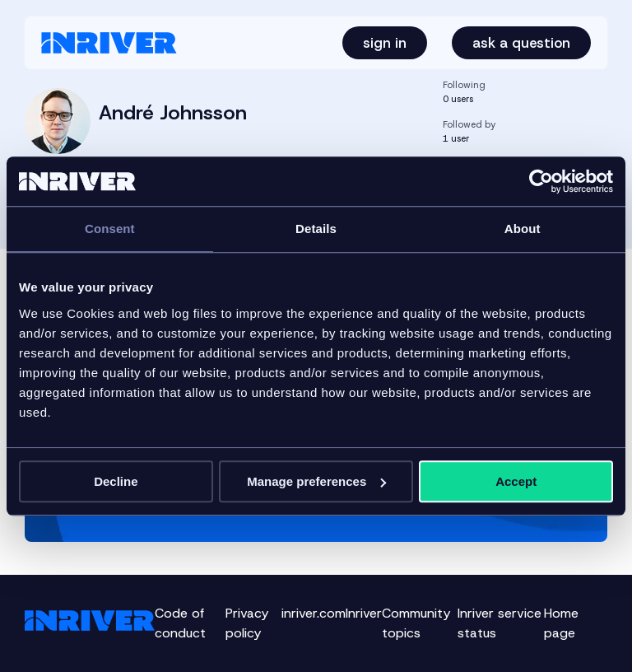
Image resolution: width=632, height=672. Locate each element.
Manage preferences (316, 481)
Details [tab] (316, 229)
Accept (516, 481)
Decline (116, 481)
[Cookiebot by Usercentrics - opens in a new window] (541, 181)
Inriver (364, 613)
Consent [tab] (110, 229)
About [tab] (523, 229)
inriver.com (314, 613)
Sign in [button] (385, 43)
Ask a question (521, 43)
